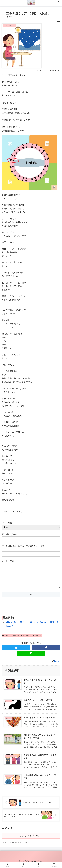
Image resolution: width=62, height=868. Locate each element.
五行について (26, 640)
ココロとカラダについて (11, 640)
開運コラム (37, 640)
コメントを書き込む (31, 840)
